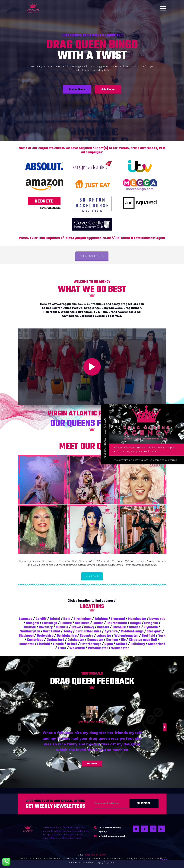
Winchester (120, 648)
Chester (103, 627)
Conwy (89, 627)
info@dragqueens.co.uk (112, 836)
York (162, 636)
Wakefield (77, 648)
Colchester (76, 640)
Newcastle (157, 619)
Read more (92, 764)
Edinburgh (50, 623)
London (98, 623)
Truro (62, 648)
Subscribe (144, 804)
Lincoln (58, 644)
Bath (67, 619)
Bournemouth (117, 623)
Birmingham (82, 619)
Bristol (55, 619)
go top (164, 859)
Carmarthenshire (88, 631)
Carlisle (30, 627)
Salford (122, 644)
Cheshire (119, 627)
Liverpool (118, 619)
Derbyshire (45, 636)
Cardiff (41, 619)
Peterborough (91, 644)
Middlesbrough (132, 631)
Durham (112, 640)
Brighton (101, 619)
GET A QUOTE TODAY (92, 256)
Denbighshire (67, 636)
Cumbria (62, 627)
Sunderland (157, 644)
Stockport (154, 631)
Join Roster (108, 90)
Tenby (68, 631)
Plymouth (151, 627)
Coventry (46, 627)
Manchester (137, 619)
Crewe (76, 627)
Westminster (98, 648)
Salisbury (138, 644)
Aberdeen (82, 623)
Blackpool (26, 636)
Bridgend (151, 623)
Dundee (66, 623)
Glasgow (32, 623)
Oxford (72, 644)
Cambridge (35, 640)
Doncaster (95, 640)
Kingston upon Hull (143, 640)
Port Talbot (52, 631)
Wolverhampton (126, 636)
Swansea (26, 619)
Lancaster (26, 644)
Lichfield (44, 644)
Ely (123, 640)
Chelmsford (55, 640)
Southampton (30, 631)
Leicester (104, 636)
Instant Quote (77, 90)
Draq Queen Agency (96, 855)
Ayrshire (111, 631)
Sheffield (148, 636)
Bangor (136, 623)
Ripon (109, 644)
